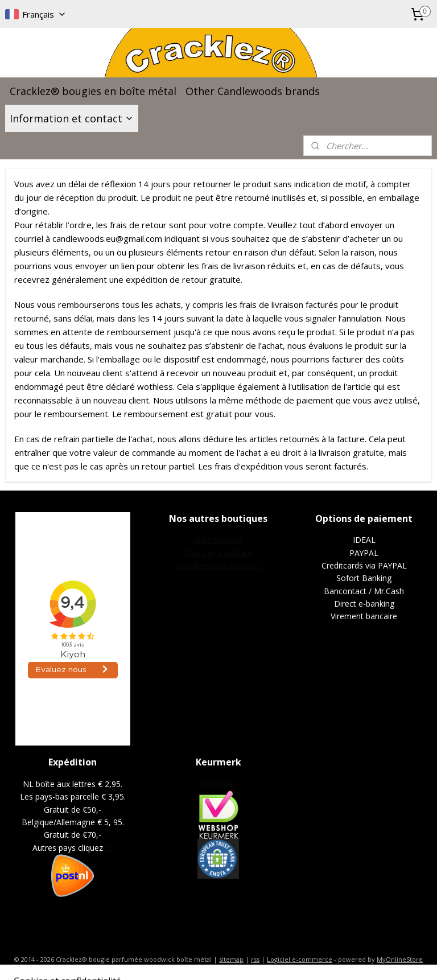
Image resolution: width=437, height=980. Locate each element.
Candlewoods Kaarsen (218, 565)
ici (109, 848)
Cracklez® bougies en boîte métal (93, 91)
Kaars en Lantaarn (218, 553)
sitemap (231, 959)
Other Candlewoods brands (253, 91)
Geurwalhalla (218, 540)
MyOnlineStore (400, 959)
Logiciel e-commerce (300, 959)
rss (255, 959)
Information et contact (72, 118)
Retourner (218, 784)
